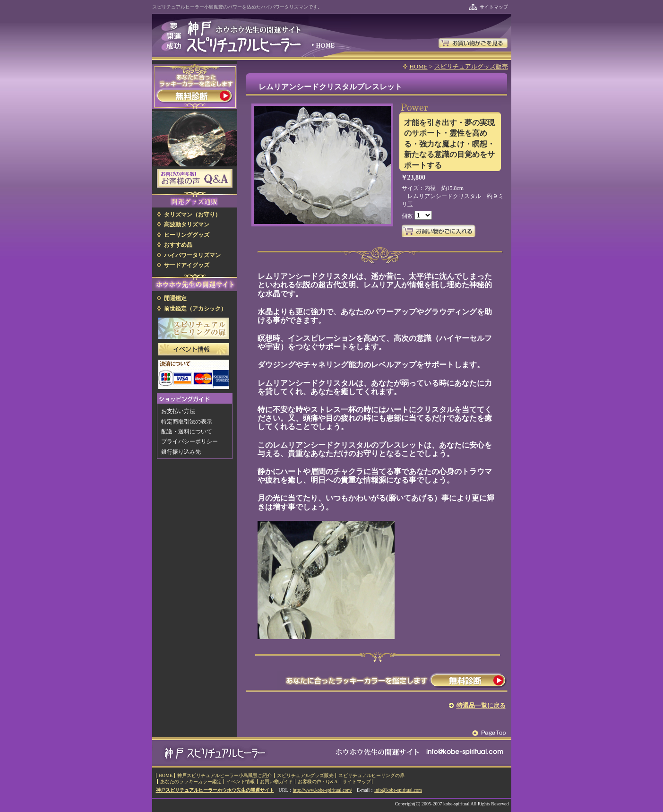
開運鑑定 (175, 298)
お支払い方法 (178, 411)
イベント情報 (241, 782)
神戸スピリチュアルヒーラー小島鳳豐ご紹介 (224, 775)
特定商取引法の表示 (187, 422)
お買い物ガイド (276, 782)
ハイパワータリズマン (192, 255)
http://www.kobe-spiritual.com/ (323, 790)
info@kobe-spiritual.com (398, 790)
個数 (408, 216)
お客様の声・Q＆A (318, 782)
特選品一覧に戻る (481, 705)
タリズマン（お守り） (192, 215)
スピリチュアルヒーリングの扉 (371, 775)
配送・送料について (187, 432)
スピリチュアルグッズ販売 (471, 66)
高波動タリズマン (187, 225)
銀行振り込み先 (181, 452)
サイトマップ (494, 7)
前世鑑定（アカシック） (195, 309)
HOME (418, 66)
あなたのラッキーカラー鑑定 (191, 782)
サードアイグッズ (187, 265)
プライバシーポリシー (189, 441)
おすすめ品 (178, 245)
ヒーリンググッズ (187, 235)
